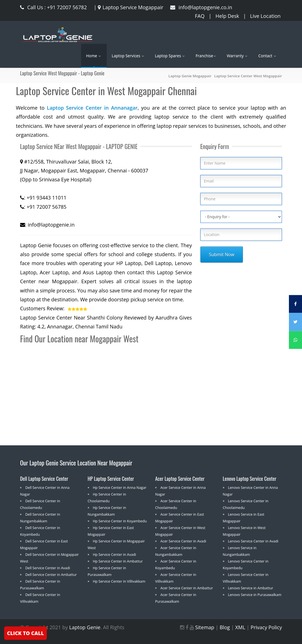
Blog (225, 627)
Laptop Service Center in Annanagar (92, 108)
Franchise (206, 56)
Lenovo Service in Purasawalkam (255, 595)
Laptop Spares (170, 56)
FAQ (200, 16)
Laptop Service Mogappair (130, 7)
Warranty (238, 56)
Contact (268, 56)
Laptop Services (128, 56)
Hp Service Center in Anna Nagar (120, 487)
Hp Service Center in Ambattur (118, 561)
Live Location (265, 16)
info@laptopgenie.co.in (201, 7)
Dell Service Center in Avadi (48, 568)
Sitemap (205, 627)
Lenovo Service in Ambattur (250, 588)
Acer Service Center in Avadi (183, 541)
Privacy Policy (266, 627)
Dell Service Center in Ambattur (51, 575)
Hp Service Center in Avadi (114, 554)
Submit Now (222, 254)
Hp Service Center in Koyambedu (120, 521)
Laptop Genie (85, 627)
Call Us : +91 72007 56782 (53, 7)
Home (94, 56)
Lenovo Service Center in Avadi (253, 541)
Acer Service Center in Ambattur (187, 588)
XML (240, 627)
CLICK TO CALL (25, 633)
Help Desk (227, 16)
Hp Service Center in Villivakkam (119, 581)
